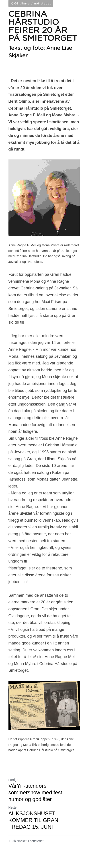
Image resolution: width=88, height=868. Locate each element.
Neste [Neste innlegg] (13, 807)
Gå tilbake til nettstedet (31, 4)
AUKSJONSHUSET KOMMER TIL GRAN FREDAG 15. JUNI (33, 820)
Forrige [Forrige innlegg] (13, 780)
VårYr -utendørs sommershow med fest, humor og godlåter (36, 792)
